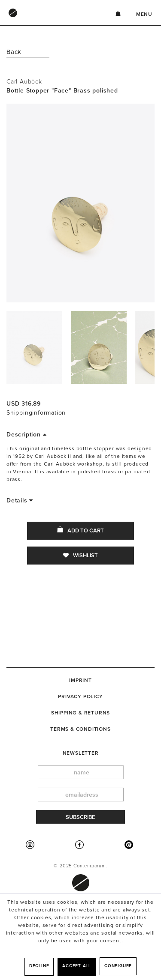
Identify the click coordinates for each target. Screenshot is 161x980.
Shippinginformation (36, 413)
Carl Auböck (24, 82)
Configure (118, 966)
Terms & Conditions (80, 729)
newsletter (81, 753)
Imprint (80, 680)
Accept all (77, 966)
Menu (144, 14)
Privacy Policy (80, 696)
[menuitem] (52, 21)
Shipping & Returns (80, 713)
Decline (39, 966)
